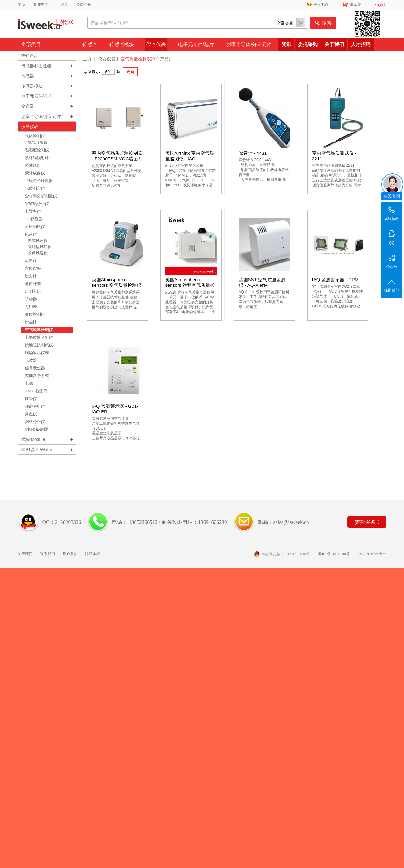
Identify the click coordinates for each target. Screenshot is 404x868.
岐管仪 (31, 399)
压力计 (31, 276)
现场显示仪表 (37, 353)
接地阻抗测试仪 (39, 345)
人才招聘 (361, 44)
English (380, 5)
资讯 (286, 44)
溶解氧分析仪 (37, 204)
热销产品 (30, 56)
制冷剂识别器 (37, 429)
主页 (22, 5)
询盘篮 (355, 5)
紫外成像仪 (35, 173)
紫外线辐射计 (37, 158)
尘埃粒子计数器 (39, 181)
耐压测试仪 (35, 227)
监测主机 (33, 291)
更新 (130, 72)
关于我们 (334, 44)
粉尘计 (31, 322)
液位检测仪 (35, 314)
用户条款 (70, 554)
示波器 (31, 360)
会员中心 (321, 5)
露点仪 (31, 414)
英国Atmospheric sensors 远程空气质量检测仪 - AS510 (190, 285)
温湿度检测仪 (37, 150)
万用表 (31, 307)
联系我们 (48, 554)
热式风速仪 (38, 241)
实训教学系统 (37, 376)
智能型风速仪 (40, 247)
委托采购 (308, 44)
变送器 (28, 106)
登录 (64, 5)
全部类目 (31, 44)
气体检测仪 (35, 136)
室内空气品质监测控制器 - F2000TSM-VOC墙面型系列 (117, 159)
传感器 (90, 44)
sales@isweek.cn (291, 522)
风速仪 (31, 234)
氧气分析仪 (38, 142)
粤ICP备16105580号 (334, 554)
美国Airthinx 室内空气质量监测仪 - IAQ (190, 156)
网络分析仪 (35, 422)
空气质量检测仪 (39, 330)
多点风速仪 (38, 253)
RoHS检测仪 (36, 391)
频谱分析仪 (35, 406)
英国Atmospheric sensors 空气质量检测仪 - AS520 (117, 285)
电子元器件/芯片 (196, 44)
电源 (29, 383)
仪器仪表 (156, 44)
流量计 (31, 261)
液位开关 (33, 284)
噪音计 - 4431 (253, 153)
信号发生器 (35, 368)
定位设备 (33, 268)
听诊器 (31, 299)
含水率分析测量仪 (41, 196)
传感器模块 (122, 44)
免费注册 (84, 5)
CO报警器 (34, 219)
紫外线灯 (33, 165)
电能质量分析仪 (39, 337)
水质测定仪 (35, 188)
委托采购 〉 (369, 522)
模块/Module (33, 439)
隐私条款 (92, 554)
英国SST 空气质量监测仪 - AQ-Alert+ (262, 282)
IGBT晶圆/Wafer (37, 450)
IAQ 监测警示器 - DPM (335, 280)
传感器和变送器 (36, 66)
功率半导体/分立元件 (249, 44)
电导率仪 (33, 211)
